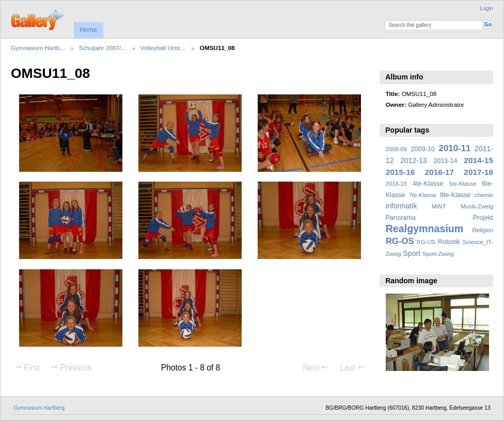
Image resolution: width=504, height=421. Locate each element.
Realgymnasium (425, 229)
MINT (439, 206)
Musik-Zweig (477, 206)
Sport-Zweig (438, 254)
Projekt (483, 218)
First (27, 367)
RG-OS (400, 241)
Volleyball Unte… (163, 48)
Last (352, 367)
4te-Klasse (428, 184)
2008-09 (396, 149)
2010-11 (455, 148)
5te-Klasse (462, 184)
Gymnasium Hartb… (38, 48)
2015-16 (400, 172)
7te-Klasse (423, 195)
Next (316, 367)
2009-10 (423, 149)
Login (487, 9)
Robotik (449, 242)
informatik (401, 206)
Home (88, 30)
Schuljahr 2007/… (103, 48)
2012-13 (414, 160)
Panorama (401, 218)
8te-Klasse (455, 195)
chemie (484, 195)
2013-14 (445, 161)
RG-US (426, 242)
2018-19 (396, 184)
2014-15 (478, 160)
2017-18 (478, 172)
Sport (412, 253)
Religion (483, 230)
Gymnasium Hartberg (39, 408)
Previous (71, 367)
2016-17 (440, 172)
